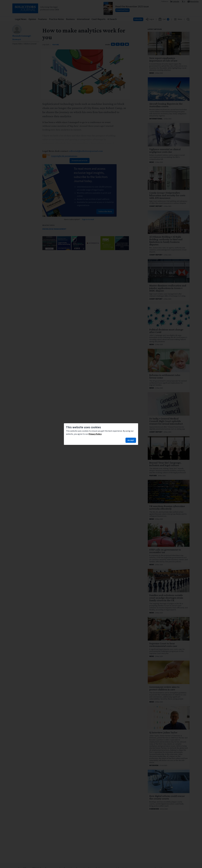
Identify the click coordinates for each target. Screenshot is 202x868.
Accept (131, 440)
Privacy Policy (95, 434)
